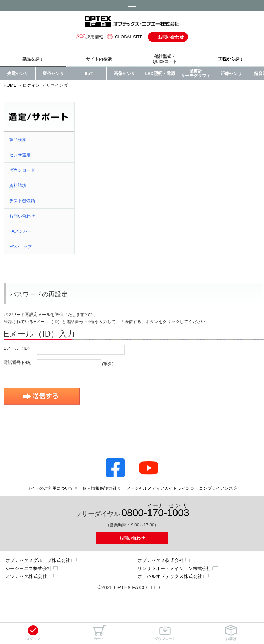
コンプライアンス (216, 488)
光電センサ (18, 74)
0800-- (155, 511)
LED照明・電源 (160, 74)
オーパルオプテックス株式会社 (170, 576)
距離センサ (231, 74)
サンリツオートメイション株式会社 (174, 568)
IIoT (89, 74)
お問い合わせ (171, 37)
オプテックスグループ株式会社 (38, 560)
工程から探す (231, 59)
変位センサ (53, 74)
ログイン (33, 633)
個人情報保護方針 (100, 488)
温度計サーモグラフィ (196, 73)
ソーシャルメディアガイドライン (158, 488)
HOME (10, 85)
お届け (231, 633)
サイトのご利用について (50, 488)
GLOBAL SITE (124, 37)
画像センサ (125, 74)
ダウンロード (165, 633)
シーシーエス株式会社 (28, 568)
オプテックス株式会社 (160, 560)
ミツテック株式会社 (26, 576)
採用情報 (90, 37)
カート (99, 633)
